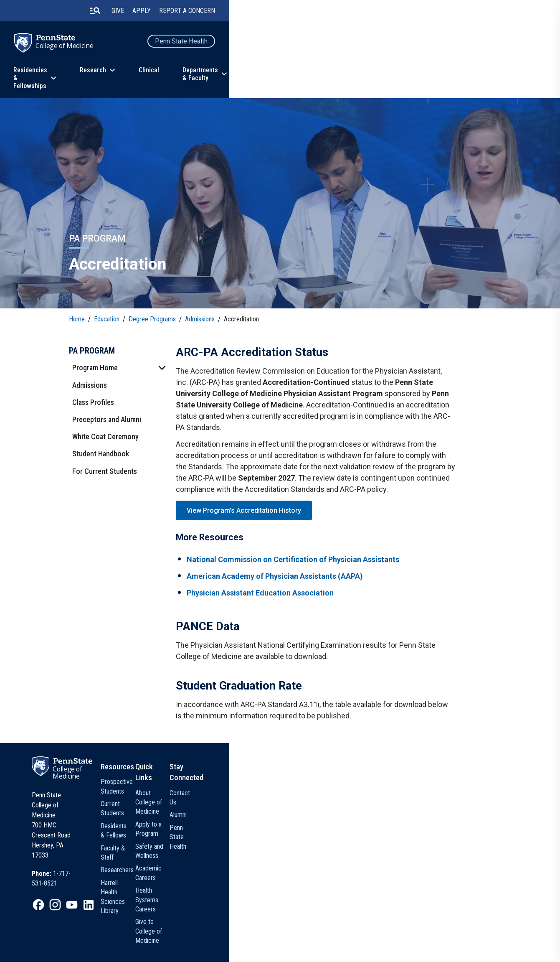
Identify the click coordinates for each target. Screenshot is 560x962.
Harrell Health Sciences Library (280, 879)
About (458, 77)
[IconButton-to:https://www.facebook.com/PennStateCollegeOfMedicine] (116, 886)
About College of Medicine (341, 816)
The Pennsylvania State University (114, 939)
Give (389, 12)
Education (99, 77)
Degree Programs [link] (157, 310)
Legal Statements (95, 950)
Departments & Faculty (386, 77)
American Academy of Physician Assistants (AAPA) (284, 580)
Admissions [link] (205, 310)
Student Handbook (106, 449)
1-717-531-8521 (152, 864)
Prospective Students (278, 811)
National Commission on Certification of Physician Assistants (302, 564)
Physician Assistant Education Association (269, 597)
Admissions (95, 380)
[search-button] (366, 12)
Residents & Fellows (276, 837)
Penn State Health (453, 44)
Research (265, 77)
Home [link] (82, 310)
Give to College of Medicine (343, 898)
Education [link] (112, 310)
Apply (413, 12)
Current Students (271, 824)
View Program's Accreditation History (247, 510)
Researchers (266, 862)
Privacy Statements (185, 939)
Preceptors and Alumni (112, 414)
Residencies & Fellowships (182, 77)
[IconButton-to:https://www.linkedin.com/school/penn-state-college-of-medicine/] (166, 886)
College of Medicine (133, 50)
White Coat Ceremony (110, 431)
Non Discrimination (238, 939)
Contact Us (404, 811)
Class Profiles (98, 397)
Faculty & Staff (269, 849)
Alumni (398, 824)
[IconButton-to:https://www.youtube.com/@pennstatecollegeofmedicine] (149, 886)
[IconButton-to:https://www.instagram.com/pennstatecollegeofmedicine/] (132, 886)
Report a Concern (459, 12)
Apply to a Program (345, 833)
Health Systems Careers (340, 876)
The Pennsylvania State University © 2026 (432, 941)
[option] (141, 864)
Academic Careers (344, 859)
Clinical (321, 77)
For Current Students (110, 466)
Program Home (100, 363)
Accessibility (285, 939)
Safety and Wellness (346, 846)
